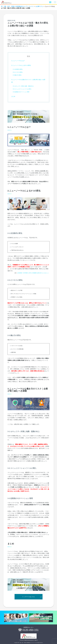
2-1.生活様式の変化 (18, 69)
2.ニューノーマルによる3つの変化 (21, 65)
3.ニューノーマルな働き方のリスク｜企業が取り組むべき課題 (28, 81)
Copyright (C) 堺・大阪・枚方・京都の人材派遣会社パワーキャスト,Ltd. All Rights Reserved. (28, 643)
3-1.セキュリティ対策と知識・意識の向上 (23, 86)
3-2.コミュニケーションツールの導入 (22, 89)
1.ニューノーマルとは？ (18, 61)
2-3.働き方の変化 (17, 75)
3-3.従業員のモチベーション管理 (21, 92)
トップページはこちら (29, 597)
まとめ (13, 96)
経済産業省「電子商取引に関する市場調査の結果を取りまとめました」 (33, 273)
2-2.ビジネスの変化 (18, 72)
